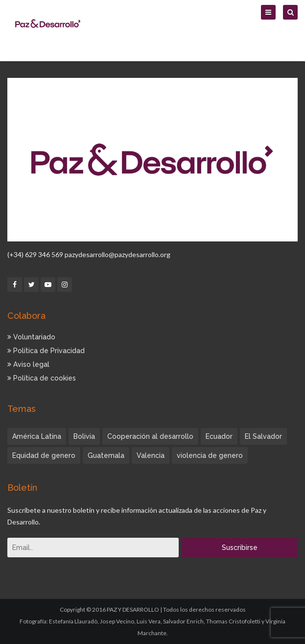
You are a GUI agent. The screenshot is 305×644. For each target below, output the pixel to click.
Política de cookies (42, 378)
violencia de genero (210, 455)
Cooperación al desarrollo (150, 436)
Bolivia (84, 436)
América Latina (37, 436)
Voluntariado (31, 337)
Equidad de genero (44, 455)
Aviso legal (28, 364)
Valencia (151, 455)
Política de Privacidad (46, 351)
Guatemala (106, 455)
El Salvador (263, 436)
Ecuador (219, 436)
